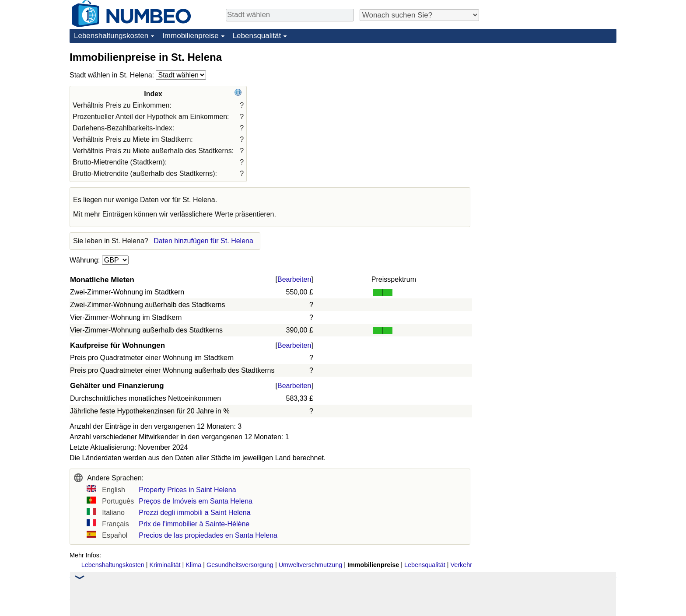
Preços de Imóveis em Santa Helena (196, 501)
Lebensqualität (257, 36)
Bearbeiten (294, 279)
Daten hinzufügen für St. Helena (203, 241)
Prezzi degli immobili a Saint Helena (194, 513)
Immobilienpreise (191, 36)
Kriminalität (165, 565)
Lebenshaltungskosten (111, 36)
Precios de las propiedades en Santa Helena (208, 535)
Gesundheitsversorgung (240, 565)
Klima (193, 565)
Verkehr (461, 565)
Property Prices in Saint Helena (187, 490)
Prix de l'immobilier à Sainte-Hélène (194, 524)
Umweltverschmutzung (311, 565)
